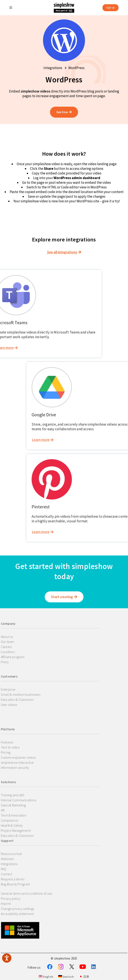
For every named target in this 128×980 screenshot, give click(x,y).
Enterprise (8, 689)
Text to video (10, 747)
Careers (6, 647)
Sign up (110, 7)
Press (5, 662)
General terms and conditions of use (27, 893)
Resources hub (11, 854)
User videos (9, 705)
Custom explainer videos (18, 757)
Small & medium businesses (21, 694)
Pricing (6, 752)
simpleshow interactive (17, 762)
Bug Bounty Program (15, 884)
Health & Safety (12, 825)
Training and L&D (13, 795)
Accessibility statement (17, 914)
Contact (7, 874)
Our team (8, 642)
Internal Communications (19, 800)
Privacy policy (11, 898)
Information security (15, 768)
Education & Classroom (17, 700)
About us (7, 637)
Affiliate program (13, 657)
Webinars (7, 859)
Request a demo (13, 879)
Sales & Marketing (13, 805)
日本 (84, 977)
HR (3, 810)
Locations (8, 652)
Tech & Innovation (13, 815)
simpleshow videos (36, 91)
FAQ (4, 869)
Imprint (6, 904)
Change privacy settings (18, 909)
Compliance (10, 820)
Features (7, 742)
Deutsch (66, 977)
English (46, 977)
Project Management (16, 830)
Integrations (9, 864)
